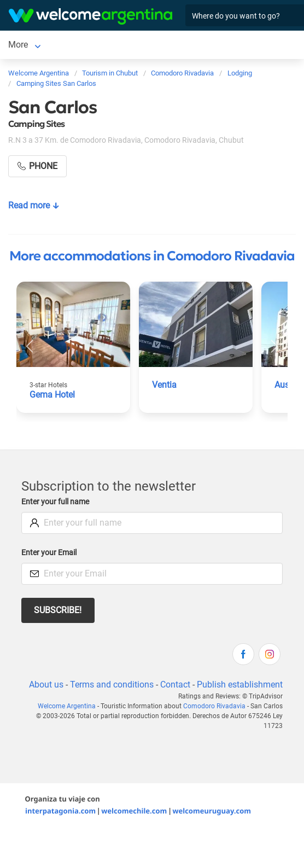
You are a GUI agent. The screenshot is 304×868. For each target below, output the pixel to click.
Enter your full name (55, 502)
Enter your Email (49, 553)
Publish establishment (240, 685)
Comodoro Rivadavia (214, 706)
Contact (175, 685)
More (18, 45)
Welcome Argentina (67, 706)
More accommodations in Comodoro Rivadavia (152, 256)
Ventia (164, 385)
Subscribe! (58, 610)
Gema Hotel (52, 395)
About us (46, 685)
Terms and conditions (112, 685)
